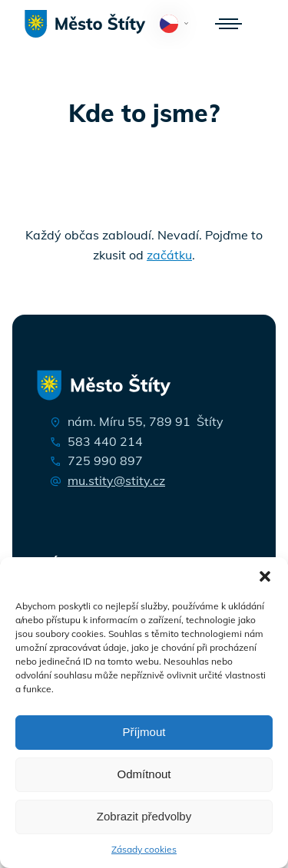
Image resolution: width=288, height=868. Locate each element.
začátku (169, 255)
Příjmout (144, 732)
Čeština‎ (177, 25)
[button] (265, 576)
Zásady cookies (144, 849)
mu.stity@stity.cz (116, 480)
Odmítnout (144, 774)
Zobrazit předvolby (144, 816)
